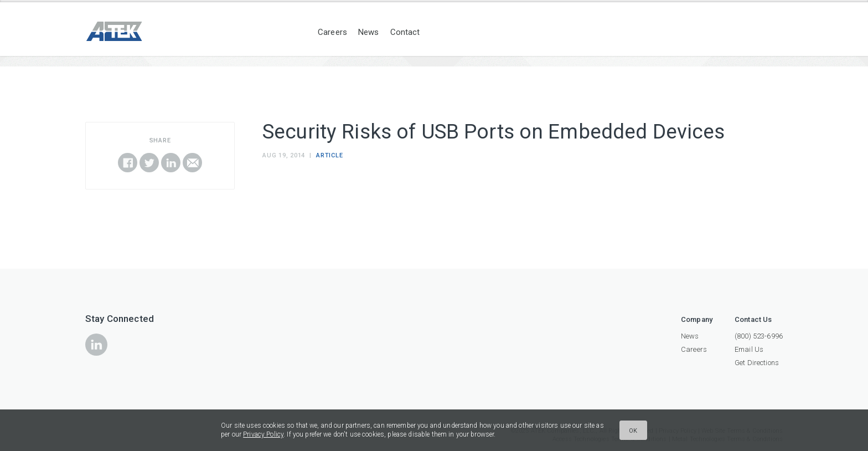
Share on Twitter (149, 163)
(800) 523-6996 (759, 336)
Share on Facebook (128, 163)
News (369, 32)
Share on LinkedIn (171, 163)
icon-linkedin (96, 345)
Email (192, 163)
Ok (633, 431)
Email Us (749, 349)
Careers (332, 32)
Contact (405, 32)
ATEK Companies (135, 31)
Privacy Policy (263, 434)
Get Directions (757, 363)
